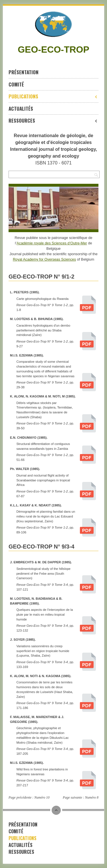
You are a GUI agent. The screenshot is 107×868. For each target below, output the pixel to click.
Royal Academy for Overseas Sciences (44, 259)
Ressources (53, 120)
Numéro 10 (42, 797)
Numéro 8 (92, 797)
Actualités (21, 109)
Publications (53, 96)
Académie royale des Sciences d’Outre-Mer (52, 243)
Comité (16, 84)
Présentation (24, 72)
